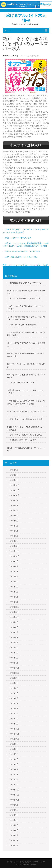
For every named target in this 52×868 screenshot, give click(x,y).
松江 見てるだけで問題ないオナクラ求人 (27, 419)
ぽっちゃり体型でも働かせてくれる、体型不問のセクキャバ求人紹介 (26, 318)
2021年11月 (14, 734)
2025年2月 (14, 536)
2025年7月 (14, 510)
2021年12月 (14, 729)
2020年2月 (14, 840)
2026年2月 (14, 475)
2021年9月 (14, 744)
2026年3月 (14, 470)
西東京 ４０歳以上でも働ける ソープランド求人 (26, 449)
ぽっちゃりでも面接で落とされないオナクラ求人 (26, 344)
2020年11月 (14, 795)
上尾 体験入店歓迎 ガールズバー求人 (21, 257)
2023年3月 (14, 653)
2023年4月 (14, 648)
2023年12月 (14, 607)
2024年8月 (14, 566)
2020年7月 (14, 815)
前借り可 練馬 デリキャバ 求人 (22, 382)
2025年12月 (14, 485)
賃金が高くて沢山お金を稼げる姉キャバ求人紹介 (26, 365)
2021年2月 (14, 779)
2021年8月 (14, 749)
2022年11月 (14, 673)
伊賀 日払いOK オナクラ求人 (18, 238)
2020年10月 (14, 800)
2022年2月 (14, 719)
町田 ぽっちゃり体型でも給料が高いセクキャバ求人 (26, 376)
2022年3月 (14, 713)
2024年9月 (14, 561)
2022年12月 (14, 668)
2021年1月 (14, 785)
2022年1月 (14, 724)
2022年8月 (14, 688)
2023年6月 (14, 637)
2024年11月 (14, 551)
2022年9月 (14, 683)
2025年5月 (14, 521)
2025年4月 (14, 526)
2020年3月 (14, 835)
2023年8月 (14, 627)
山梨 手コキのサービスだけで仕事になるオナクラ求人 (26, 392)
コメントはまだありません (30, 56)
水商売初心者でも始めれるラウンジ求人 (26, 283)
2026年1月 (14, 480)
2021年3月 (14, 774)
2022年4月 (14, 708)
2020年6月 (14, 820)
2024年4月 (14, 587)
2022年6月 (14, 698)
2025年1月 (14, 541)
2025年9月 (14, 500)
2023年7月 (14, 632)
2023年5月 (14, 642)
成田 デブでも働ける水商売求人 (23, 325)
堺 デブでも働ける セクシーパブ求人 (26, 298)
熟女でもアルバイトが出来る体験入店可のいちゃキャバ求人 (26, 355)
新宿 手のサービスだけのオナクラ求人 (26, 435)
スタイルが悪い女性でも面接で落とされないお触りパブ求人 (26, 334)
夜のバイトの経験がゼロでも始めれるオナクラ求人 (26, 292)
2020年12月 (14, 790)
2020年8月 (14, 810)
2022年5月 (14, 703)
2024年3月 (14, 592)
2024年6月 (14, 576)
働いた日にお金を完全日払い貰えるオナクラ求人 (26, 413)
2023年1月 (14, 663)
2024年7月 (14, 571)
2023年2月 (14, 658)
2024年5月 (14, 582)
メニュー (9, 30)
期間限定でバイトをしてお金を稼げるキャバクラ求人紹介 (26, 428)
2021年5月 (14, 764)
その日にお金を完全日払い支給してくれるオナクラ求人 (26, 308)
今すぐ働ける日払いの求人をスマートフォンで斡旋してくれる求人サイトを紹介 (26, 402)
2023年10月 (14, 617)
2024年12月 (14, 546)
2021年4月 (14, 769)
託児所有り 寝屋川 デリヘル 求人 (23, 440)
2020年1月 (14, 845)
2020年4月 (14, 830)
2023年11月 (14, 612)
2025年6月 (14, 516)
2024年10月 (14, 556)
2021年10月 (14, 739)
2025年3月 (14, 531)
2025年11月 (14, 490)
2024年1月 (14, 602)
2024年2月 (14, 597)
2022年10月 (14, 678)
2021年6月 (14, 759)
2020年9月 (14, 805)
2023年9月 (14, 622)
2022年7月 (14, 693)
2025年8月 (14, 505)
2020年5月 (14, 825)
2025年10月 (14, 495)
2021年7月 (14, 754)
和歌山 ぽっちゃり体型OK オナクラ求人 (23, 251)
